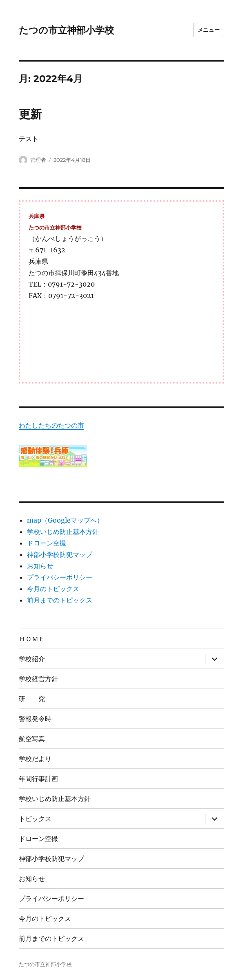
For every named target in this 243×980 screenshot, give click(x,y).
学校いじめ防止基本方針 (63, 532)
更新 (30, 114)
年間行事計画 (38, 779)
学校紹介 (32, 659)
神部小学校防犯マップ (60, 554)
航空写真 (32, 739)
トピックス (35, 819)
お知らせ (40, 566)
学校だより (35, 759)
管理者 (38, 160)
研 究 (32, 699)
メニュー (209, 30)
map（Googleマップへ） (65, 520)
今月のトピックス (53, 589)
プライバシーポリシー (60, 577)
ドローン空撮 (47, 543)
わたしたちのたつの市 (51, 425)
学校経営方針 (38, 679)
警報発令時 (35, 719)
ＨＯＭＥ (32, 639)
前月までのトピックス (60, 600)
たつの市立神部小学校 (66, 30)
